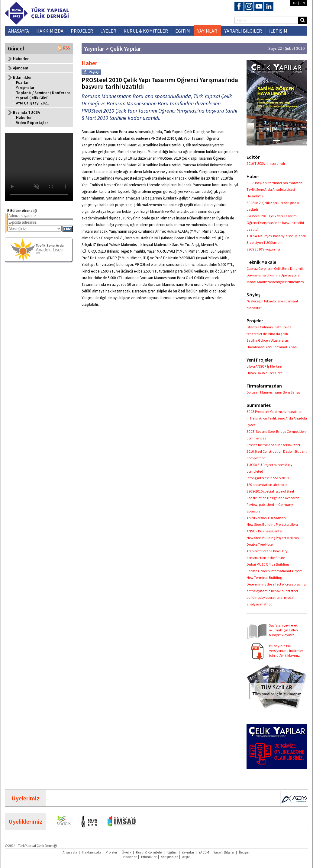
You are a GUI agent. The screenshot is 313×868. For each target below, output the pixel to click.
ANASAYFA (19, 31)
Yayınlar (188, 852)
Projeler (111, 852)
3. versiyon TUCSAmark (265, 243)
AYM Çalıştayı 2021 (32, 103)
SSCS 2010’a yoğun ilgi (263, 249)
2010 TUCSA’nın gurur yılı (266, 163)
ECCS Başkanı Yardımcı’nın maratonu (276, 183)
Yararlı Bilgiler (224, 852)
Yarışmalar (25, 88)
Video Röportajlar (32, 123)
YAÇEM (204, 852)
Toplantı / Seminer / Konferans (43, 93)
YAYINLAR (207, 31)
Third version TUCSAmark (266, 518)
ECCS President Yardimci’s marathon (274, 412)
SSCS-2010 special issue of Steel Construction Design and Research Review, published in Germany (273, 498)
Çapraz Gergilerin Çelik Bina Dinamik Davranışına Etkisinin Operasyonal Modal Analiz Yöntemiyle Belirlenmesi (276, 275)
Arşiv (186, 857)
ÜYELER (108, 31)
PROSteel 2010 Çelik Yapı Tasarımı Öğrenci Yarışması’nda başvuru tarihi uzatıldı (275, 223)
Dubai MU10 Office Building (268, 564)
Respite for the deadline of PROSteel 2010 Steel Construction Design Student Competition (277, 451)
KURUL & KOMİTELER (146, 31)
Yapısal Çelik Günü (32, 98)
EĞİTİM (183, 31)
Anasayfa (70, 852)
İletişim (245, 852)
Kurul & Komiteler (149, 852)
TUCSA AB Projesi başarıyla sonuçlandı (276, 236)
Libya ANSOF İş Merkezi (264, 366)
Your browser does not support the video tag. (39, 167)
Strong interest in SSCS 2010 (268, 478)
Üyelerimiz (26, 798)
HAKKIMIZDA (50, 31)
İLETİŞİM (278, 31)
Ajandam (21, 68)
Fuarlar (22, 83)
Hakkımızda (92, 852)
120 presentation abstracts (267, 485)
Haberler (21, 59)
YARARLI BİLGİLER (243, 31)
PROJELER (82, 31)
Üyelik (127, 852)
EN (303, 3)
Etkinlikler (149, 857)
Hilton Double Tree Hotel (265, 373)
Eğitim (172, 852)
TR (294, 3)
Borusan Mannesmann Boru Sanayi (274, 392)
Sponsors (253, 511)
